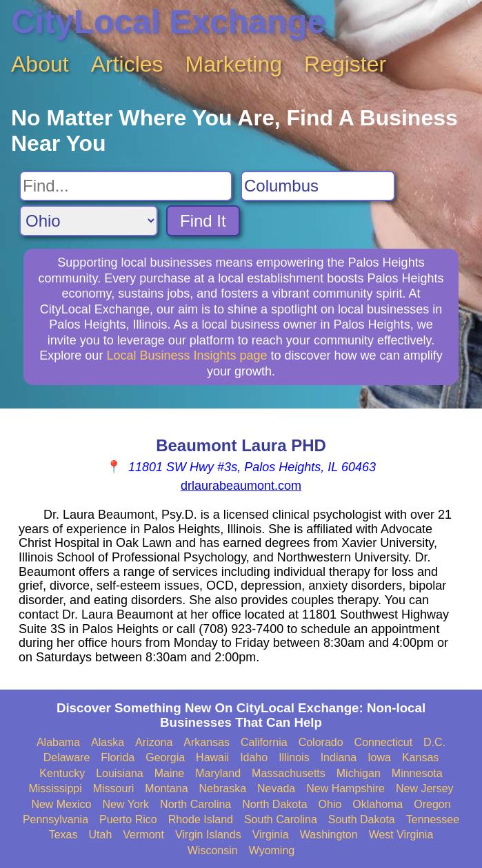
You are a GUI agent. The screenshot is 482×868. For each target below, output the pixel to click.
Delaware (67, 757)
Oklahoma (378, 804)
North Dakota (274, 804)
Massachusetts (289, 773)
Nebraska (223, 788)
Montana (166, 788)
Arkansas (207, 742)
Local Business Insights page (187, 355)
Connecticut (384, 742)
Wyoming (272, 850)
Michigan (359, 773)
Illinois (294, 757)
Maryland (218, 773)
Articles (127, 64)
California (264, 742)
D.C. (434, 742)
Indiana (339, 757)
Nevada (276, 788)
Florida (118, 757)
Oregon (432, 804)
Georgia (165, 757)
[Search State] (89, 221)
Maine (170, 773)
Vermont (143, 835)
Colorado (321, 742)
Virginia (271, 835)
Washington (329, 835)
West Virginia (401, 835)
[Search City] (318, 186)
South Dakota (362, 819)
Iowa (379, 757)
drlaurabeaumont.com (241, 486)
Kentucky (62, 773)
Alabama (58, 742)
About (40, 64)
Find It (203, 221)
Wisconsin (213, 850)
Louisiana (120, 773)
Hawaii (212, 757)
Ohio (330, 804)
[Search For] (126, 186)
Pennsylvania (56, 819)
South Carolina (281, 819)
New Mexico (61, 804)
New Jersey (425, 788)
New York (126, 804)
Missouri (114, 788)
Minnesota (417, 773)
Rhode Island (201, 819)
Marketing (234, 64)
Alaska (108, 742)
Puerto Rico (128, 819)
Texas (63, 835)
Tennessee (433, 819)
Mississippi (55, 788)
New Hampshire (345, 788)
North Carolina (195, 804)
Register (345, 64)
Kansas (420, 757)
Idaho (254, 757)
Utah (100, 835)
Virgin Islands (208, 835)
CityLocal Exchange (168, 22)
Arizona (154, 742)
